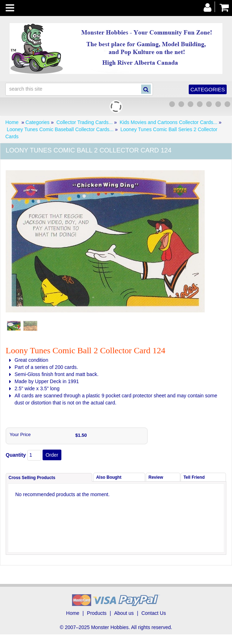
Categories (208, 89)
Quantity (16, 455)
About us (124, 613)
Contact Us (153, 613)
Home (12, 122)
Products (97, 613)
